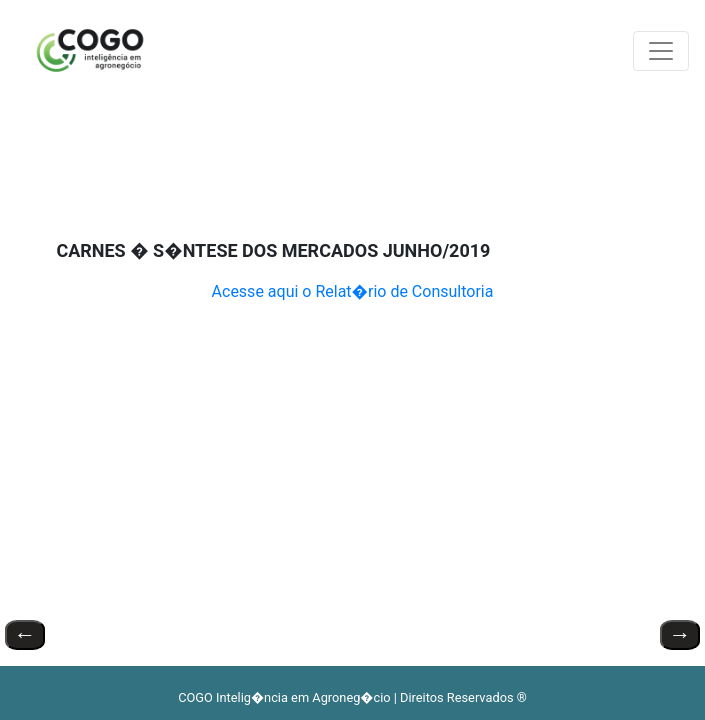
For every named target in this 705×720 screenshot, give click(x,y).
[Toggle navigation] (661, 51)
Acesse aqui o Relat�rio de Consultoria (353, 291)
